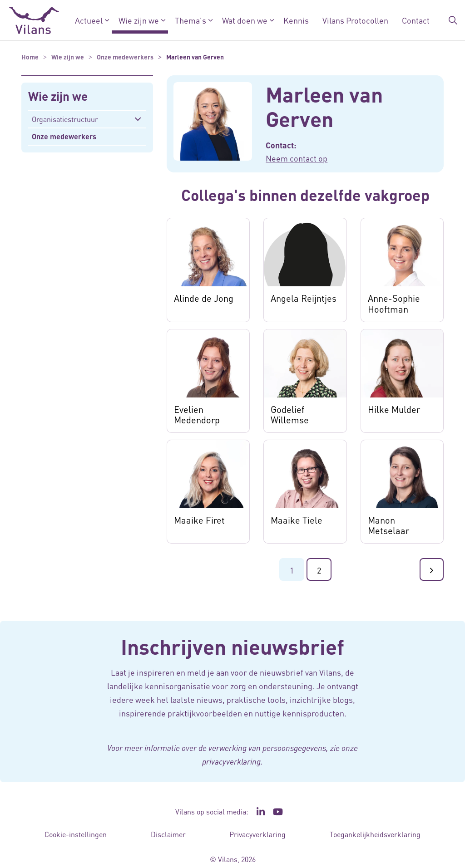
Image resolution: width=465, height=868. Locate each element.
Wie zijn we (139, 20)
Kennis (296, 20)
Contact (416, 20)
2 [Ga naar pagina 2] (319, 570)
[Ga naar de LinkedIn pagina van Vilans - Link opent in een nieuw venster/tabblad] (261, 812)
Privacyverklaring (257, 834)
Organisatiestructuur (65, 119)
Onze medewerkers (64, 136)
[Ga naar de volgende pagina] (432, 569)
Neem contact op (297, 158)
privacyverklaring (231, 761)
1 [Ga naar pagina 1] (292, 570)
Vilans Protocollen (355, 20)
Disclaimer (168, 834)
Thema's (190, 20)
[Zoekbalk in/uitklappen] (453, 20)
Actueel (89, 20)
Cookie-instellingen (76, 834)
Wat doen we (245, 20)
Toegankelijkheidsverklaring (375, 834)
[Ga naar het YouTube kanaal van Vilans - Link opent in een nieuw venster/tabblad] (278, 812)
